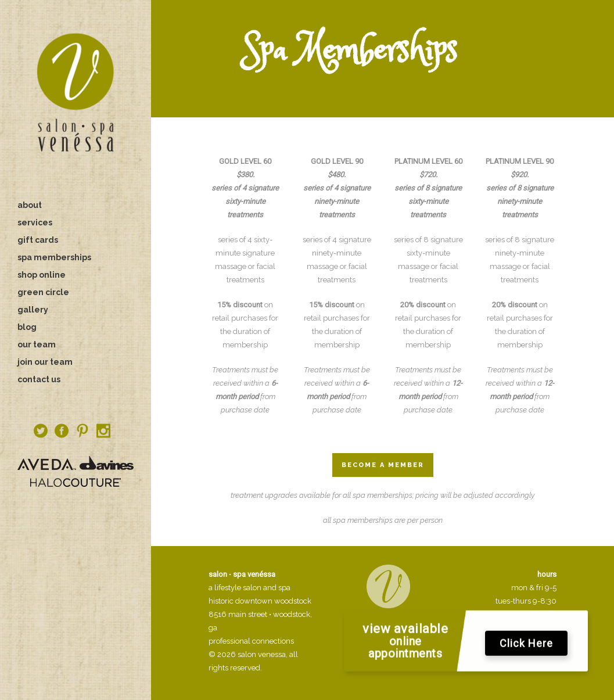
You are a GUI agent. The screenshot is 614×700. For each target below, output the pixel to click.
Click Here (526, 647)
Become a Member (383, 465)
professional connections (251, 641)
